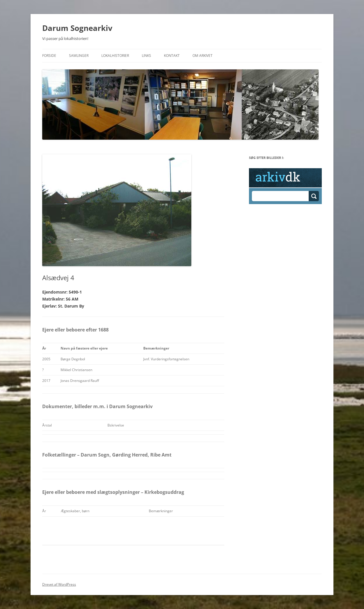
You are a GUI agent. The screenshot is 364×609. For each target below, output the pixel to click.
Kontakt (172, 56)
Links (146, 56)
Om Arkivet (203, 56)
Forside (49, 56)
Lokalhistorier (115, 56)
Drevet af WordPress (59, 584)
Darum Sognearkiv (77, 28)
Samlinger (79, 56)
